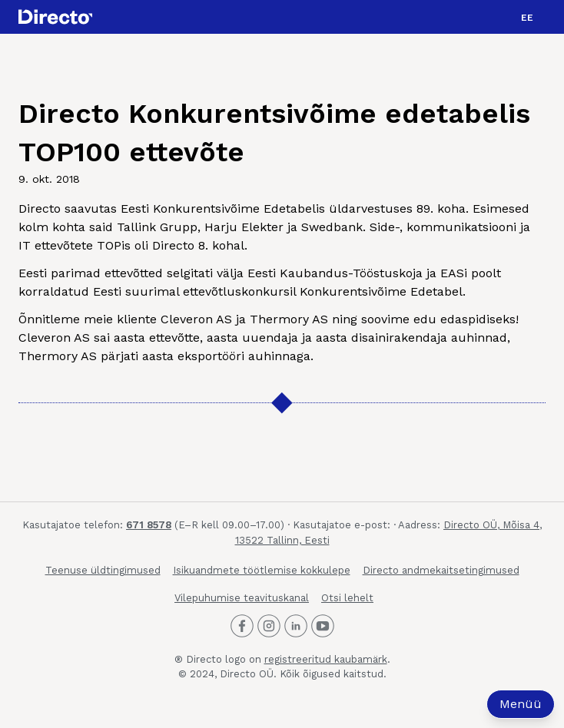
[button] (527, 17)
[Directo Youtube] (323, 626)
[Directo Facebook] (242, 626)
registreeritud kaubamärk (326, 659)
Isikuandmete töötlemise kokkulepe (262, 570)
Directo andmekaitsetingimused (441, 570)
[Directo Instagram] (269, 626)
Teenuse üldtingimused (103, 570)
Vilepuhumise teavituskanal (242, 598)
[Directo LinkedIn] (296, 626)
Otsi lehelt (347, 598)
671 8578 (149, 525)
